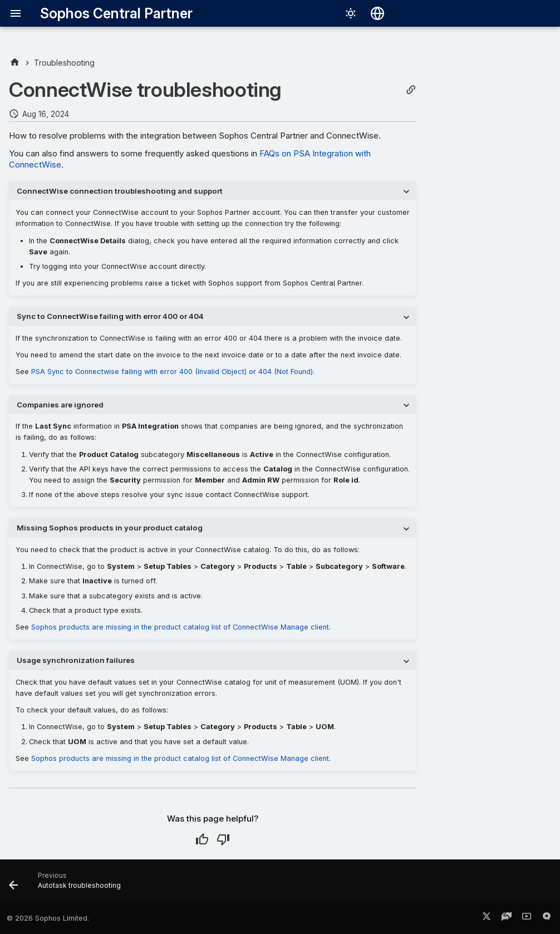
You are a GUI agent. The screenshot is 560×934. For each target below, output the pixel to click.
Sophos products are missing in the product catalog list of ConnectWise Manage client (180, 627)
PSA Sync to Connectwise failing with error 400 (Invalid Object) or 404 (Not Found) (172, 372)
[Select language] (377, 13)
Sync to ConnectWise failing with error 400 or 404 (110, 316)
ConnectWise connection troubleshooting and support (120, 191)
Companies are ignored (60, 405)
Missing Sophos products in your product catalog (110, 528)
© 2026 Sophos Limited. (48, 918)
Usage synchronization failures (76, 660)
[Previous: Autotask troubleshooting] (68, 884)
